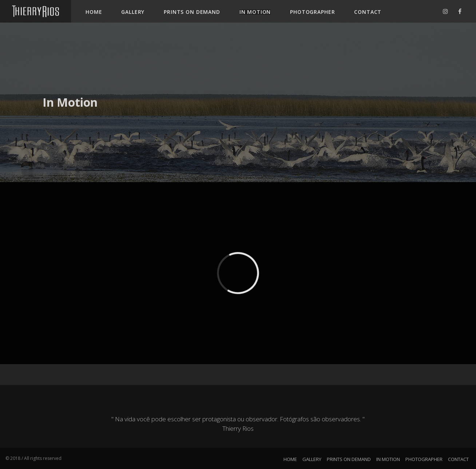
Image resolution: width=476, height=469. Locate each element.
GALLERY (133, 12)
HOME (94, 12)
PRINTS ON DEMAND (192, 12)
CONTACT (368, 12)
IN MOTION (255, 12)
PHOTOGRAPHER (312, 12)
